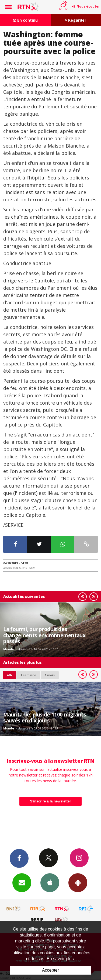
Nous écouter (88, 6)
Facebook (19, 858)
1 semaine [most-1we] (28, 675)
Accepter (50, 970)
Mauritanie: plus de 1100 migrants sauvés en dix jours (45, 717)
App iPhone (50, 882)
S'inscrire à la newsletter (51, 801)
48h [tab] (9, 675)
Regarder (76, 20)
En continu (25, 20)
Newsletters (22, 882)
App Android (78, 882)
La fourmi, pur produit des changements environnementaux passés (44, 635)
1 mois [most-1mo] (50, 675)
